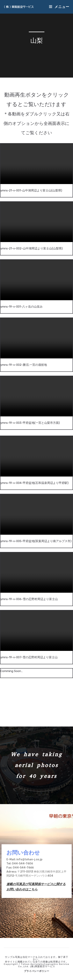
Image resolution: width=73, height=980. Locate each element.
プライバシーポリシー (37, 971)
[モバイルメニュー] (59, 7)
